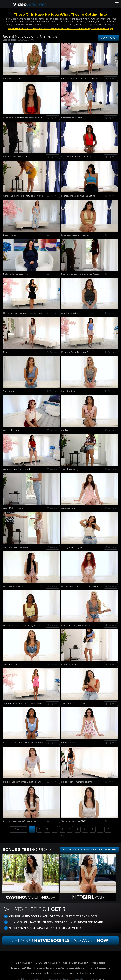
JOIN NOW (109, 38)
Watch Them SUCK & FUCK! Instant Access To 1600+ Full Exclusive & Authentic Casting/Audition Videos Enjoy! (60, 29)
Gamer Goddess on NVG (74, 818)
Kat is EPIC (67, 429)
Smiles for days (69, 741)
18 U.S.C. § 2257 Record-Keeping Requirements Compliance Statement (48, 966)
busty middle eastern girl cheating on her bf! (26, 118)
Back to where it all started (17, 468)
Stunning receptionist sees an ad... (20, 818)
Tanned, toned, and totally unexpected (23, 702)
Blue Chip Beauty (12, 429)
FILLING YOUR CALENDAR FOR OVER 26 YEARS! (89, 848)
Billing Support (24, 961)
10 (108, 827)
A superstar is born (71, 312)
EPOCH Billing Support (48, 961)
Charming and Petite (72, 118)
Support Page (96, 977)
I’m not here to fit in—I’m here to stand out (83, 585)
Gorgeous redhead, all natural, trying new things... (28, 195)
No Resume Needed (13, 585)
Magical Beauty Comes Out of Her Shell (23, 780)
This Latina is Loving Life (73, 702)
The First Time (10, 663)
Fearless (7, 351)
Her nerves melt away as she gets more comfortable (29, 312)
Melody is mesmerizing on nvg (77, 780)
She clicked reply (70, 468)
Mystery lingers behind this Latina (78, 195)
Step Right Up (68, 390)
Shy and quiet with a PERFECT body (79, 79)
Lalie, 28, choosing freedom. (75, 234)
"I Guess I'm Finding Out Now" (77, 156)
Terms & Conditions (100, 966)
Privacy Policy (33, 971)
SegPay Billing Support (76, 961)
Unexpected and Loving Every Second (22, 624)
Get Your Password (60, 938)
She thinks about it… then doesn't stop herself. (84, 273)
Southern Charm (12, 390)
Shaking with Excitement (16, 156)
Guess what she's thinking (74, 663)
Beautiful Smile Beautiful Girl (76, 351)
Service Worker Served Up (16, 546)
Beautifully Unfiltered (14, 507)
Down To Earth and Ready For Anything (23, 741)
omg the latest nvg (13, 79)
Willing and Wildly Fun (73, 546)
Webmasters (99, 961)
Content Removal (85, 971)
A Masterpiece (68, 507)
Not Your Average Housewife (76, 624)
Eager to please (11, 234)
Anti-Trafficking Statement (58, 971)
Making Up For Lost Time (16, 273)
